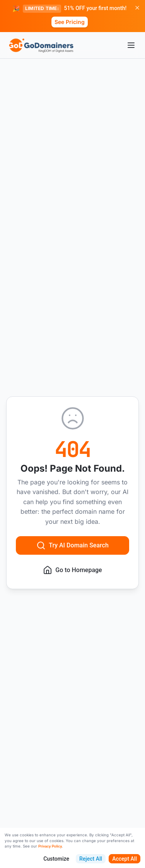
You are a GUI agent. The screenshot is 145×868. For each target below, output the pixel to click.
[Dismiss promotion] (137, 8)
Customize (56, 859)
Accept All (125, 859)
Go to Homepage (72, 570)
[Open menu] (131, 45)
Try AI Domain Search (72, 545)
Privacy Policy (50, 846)
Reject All (91, 859)
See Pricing (70, 22)
